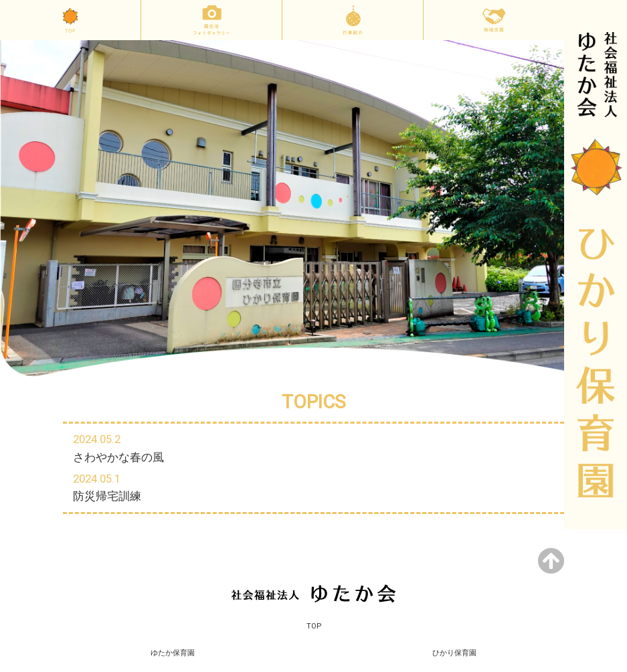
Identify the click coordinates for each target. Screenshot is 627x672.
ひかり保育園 (454, 653)
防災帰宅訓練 (107, 496)
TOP (314, 626)
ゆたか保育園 (173, 653)
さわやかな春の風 (118, 457)
